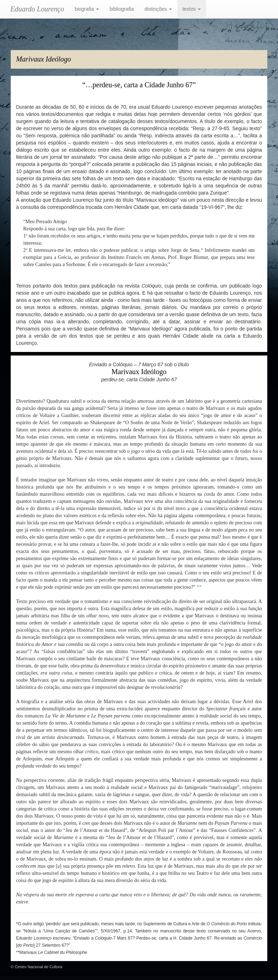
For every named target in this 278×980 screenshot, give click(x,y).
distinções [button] (158, 9)
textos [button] (192, 9)
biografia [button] (87, 9)
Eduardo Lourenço (37, 9)
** (199, 587)
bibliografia (122, 9)
